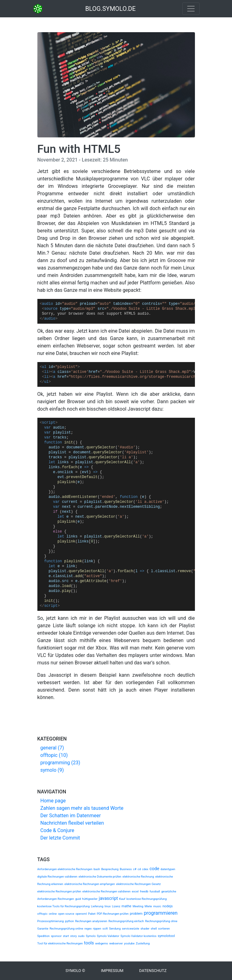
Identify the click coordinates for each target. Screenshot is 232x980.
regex (88, 928)
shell (154, 928)
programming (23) (60, 763)
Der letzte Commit (60, 838)
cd (139, 869)
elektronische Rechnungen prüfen (59, 891)
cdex (145, 869)
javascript (108, 898)
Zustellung (143, 943)
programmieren (160, 913)
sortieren (164, 928)
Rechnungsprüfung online (66, 928)
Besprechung (110, 869)
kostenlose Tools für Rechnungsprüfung (64, 906)
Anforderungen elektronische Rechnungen (65, 869)
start (66, 936)
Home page (53, 801)
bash (97, 869)
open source (66, 914)
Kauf (122, 899)
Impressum (112, 971)
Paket (92, 914)
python (69, 921)
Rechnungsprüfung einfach (126, 921)
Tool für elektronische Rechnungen (60, 943)
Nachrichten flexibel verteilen (72, 823)
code (154, 869)
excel (135, 891)
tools (89, 943)
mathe (127, 906)
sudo (81, 936)
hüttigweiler (90, 899)
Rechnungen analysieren (91, 921)
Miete (148, 906)
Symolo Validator (108, 936)
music (157, 906)
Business (126, 869)
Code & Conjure (57, 830)
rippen (97, 928)
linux (108, 906)
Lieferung (97, 906)
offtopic (42, 914)
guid (78, 899)
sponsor (56, 936)
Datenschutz (153, 971)
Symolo (91, 936)
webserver (116, 943)
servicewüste (131, 928)
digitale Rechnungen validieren (57, 876)
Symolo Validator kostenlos (138, 936)
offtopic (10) (54, 755)
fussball (155, 891)
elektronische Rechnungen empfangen (90, 884)
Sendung (115, 928)
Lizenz (116, 906)
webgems (102, 943)
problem (136, 914)
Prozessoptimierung (51, 921)
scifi (105, 928)
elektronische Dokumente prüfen (100, 876)
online (53, 914)
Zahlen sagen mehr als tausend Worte (82, 808)
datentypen (168, 869)
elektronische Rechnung (138, 876)
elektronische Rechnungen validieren (107, 891)
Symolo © (75, 971)
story (73, 936)
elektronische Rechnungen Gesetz (138, 884)
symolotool (166, 936)
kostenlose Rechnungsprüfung (146, 899)
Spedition (44, 936)
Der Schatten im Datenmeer (71, 816)
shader (145, 928)
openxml (81, 914)
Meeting (138, 906)
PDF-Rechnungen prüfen (113, 914)
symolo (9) (52, 770)
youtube (129, 943)
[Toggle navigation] (191, 9)
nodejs (168, 906)
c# (135, 869)
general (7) (52, 748)
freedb (144, 891)
